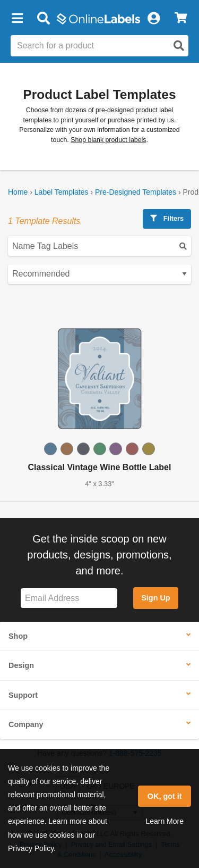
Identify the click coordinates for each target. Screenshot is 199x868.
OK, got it (165, 796)
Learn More (165, 821)
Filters (167, 218)
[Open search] (179, 46)
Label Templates (62, 192)
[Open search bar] (43, 19)
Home (18, 192)
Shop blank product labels (108, 140)
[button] (17, 19)
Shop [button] (18, 636)
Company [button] (26, 724)
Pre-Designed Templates (136, 192)
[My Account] (153, 19)
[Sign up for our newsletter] (69, 598)
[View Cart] (181, 19)
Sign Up (155, 598)
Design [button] (21, 665)
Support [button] (23, 695)
